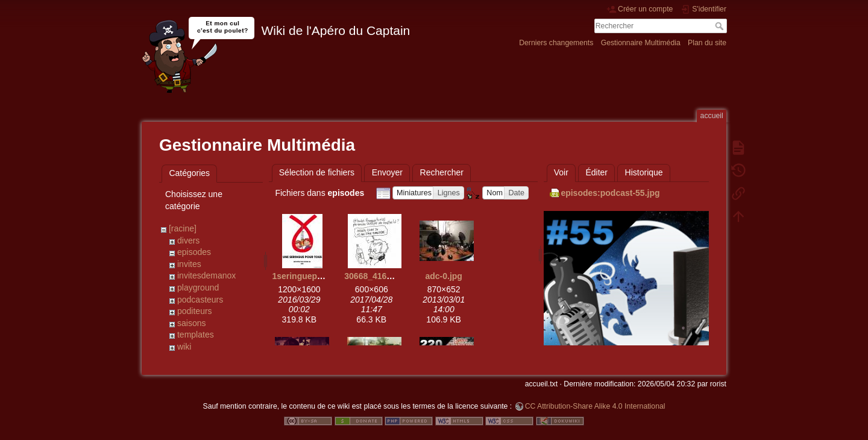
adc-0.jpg (443, 276)
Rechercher (721, 26)
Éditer (596, 172)
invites (189, 264)
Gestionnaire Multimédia (641, 43)
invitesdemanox (206, 275)
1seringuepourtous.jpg (318, 276)
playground (198, 288)
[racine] (183, 228)
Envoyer (387, 172)
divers (188, 240)
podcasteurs (200, 300)
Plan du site (707, 43)
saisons (191, 323)
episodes (194, 252)
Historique (644, 172)
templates (196, 335)
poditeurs (195, 311)
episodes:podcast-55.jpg (610, 193)
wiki (184, 347)
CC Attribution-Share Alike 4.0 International (595, 400)
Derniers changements (556, 43)
